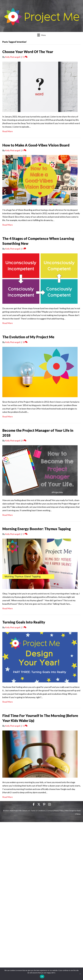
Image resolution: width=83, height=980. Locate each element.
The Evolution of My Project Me (28, 337)
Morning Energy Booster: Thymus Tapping (37, 529)
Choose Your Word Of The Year (28, 52)
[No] (80, 974)
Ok (42, 977)
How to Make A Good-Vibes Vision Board (36, 145)
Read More (8, 131)
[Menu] (41, 35)
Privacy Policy (59, 811)
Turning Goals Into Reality (24, 622)
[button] (34, 804)
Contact (50, 811)
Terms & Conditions (38, 811)
